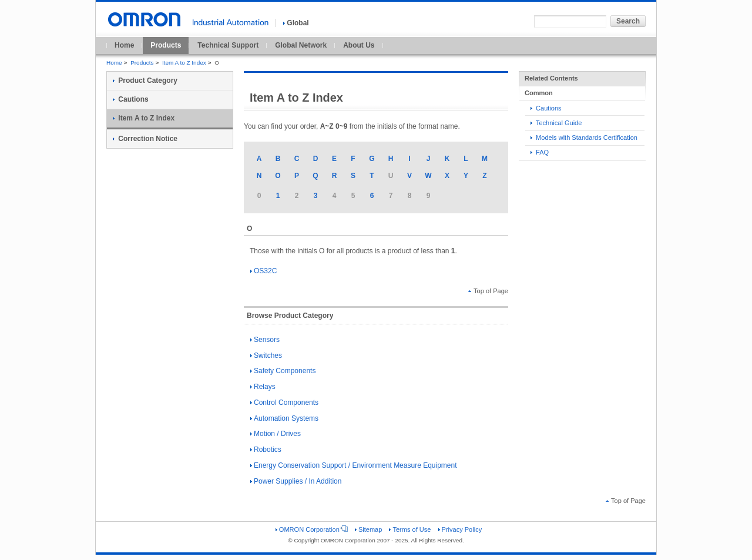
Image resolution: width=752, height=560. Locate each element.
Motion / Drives (276, 434)
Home (124, 45)
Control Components (284, 403)
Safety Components (283, 371)
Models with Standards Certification (584, 138)
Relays (263, 387)
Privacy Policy (460, 529)
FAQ (540, 152)
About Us (359, 45)
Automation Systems (284, 418)
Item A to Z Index (184, 63)
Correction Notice (145, 139)
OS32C (263, 271)
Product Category (145, 81)
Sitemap (368, 529)
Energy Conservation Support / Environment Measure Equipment (354, 465)
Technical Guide (556, 123)
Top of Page (488, 291)
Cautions (546, 108)
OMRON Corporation (312, 529)
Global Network (301, 45)
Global (296, 23)
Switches (266, 356)
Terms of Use (410, 529)
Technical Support (228, 45)
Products (166, 45)
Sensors (265, 340)
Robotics (266, 450)
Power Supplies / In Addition (296, 481)
